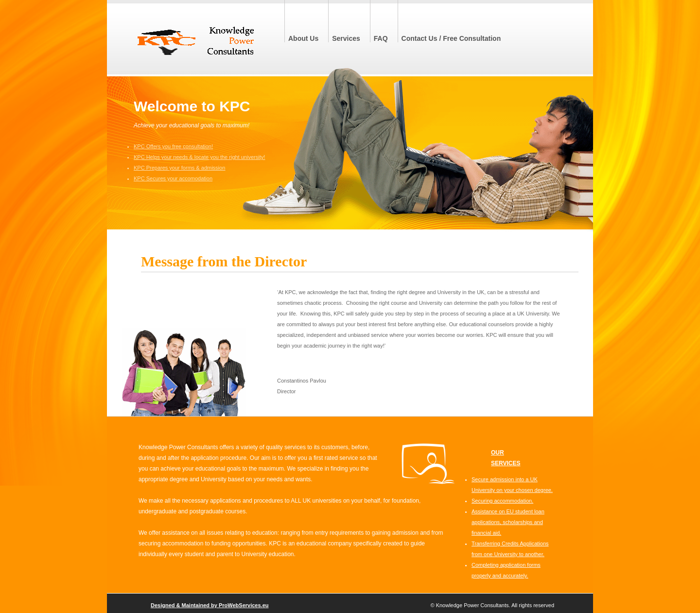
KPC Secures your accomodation (173, 178)
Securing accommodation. (502, 501)
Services (346, 38)
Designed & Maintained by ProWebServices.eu (210, 605)
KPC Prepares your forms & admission (179, 168)
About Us (303, 38)
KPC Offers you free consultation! (173, 146)
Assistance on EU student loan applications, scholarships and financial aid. (508, 522)
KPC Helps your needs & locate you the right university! (199, 157)
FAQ (381, 38)
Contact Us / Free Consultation (451, 38)
